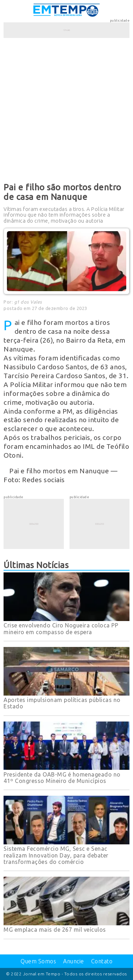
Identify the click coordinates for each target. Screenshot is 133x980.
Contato (102, 961)
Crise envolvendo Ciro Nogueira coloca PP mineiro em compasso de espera (61, 628)
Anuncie (74, 961)
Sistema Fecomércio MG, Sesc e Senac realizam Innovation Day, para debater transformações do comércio (56, 855)
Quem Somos (38, 961)
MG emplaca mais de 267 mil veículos (55, 930)
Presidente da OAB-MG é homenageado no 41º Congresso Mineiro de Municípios (62, 778)
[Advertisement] (66, 109)
